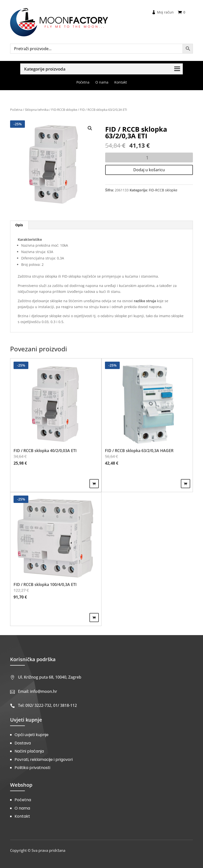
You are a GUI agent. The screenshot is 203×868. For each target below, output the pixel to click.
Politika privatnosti (32, 768)
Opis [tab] (19, 225)
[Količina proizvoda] (149, 157)
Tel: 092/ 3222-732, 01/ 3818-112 (47, 705)
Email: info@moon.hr (38, 691)
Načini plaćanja (29, 751)
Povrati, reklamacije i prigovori (44, 760)
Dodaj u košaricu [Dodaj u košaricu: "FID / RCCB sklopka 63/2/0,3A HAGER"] (186, 484)
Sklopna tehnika (37, 110)
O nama (22, 808)
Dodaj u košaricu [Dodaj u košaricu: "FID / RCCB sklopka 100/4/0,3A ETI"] (94, 618)
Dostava (23, 743)
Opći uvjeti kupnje (32, 735)
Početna (16, 110)
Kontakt (22, 816)
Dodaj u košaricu (149, 170)
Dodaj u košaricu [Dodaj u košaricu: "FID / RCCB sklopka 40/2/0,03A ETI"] (94, 484)
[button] (90, 128)
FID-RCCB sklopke (64, 110)
